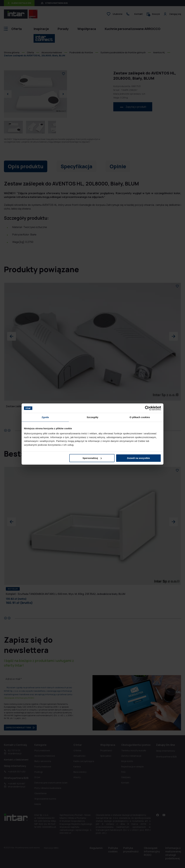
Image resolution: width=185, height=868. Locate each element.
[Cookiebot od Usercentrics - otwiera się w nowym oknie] (147, 408)
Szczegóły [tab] (92, 417)
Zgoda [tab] (45, 417)
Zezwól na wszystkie (139, 458)
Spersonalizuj (92, 458)
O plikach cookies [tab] (140, 417)
